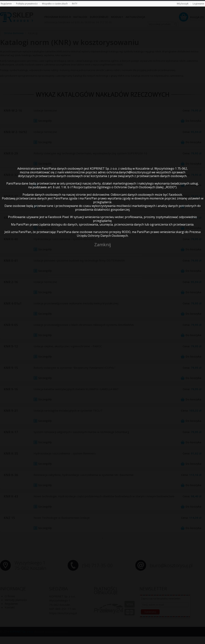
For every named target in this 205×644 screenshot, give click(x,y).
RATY (75, 4)
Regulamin (6, 4)
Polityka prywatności (27, 4)
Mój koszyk (183, 4)
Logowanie (198, 4)
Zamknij (103, 244)
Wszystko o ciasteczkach (55, 4)
